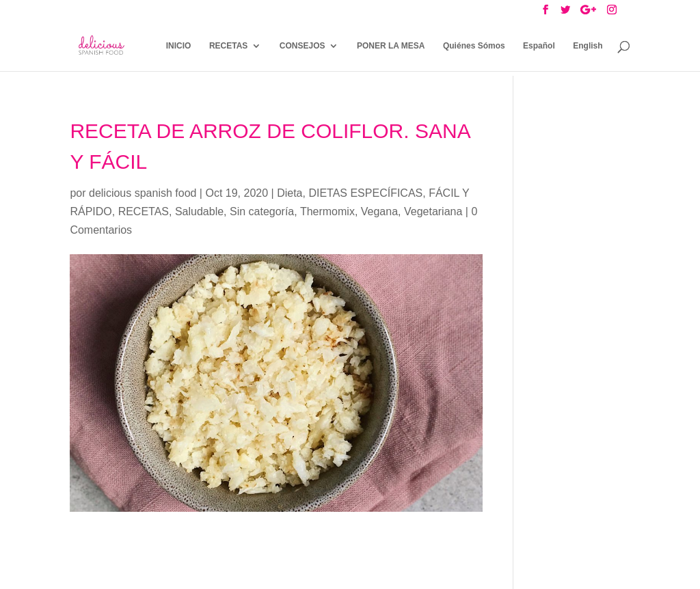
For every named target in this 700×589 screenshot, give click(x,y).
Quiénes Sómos (474, 46)
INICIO (179, 46)
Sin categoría (262, 211)
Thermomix (327, 211)
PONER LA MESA (391, 46)
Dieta (290, 193)
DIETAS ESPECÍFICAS (365, 193)
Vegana (379, 211)
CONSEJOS (302, 46)
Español (539, 46)
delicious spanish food (143, 193)
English (588, 46)
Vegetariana (433, 211)
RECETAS (228, 46)
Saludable (199, 211)
